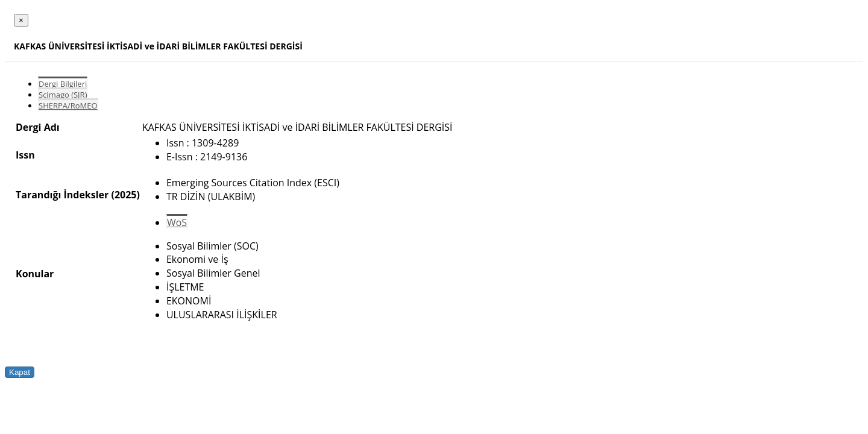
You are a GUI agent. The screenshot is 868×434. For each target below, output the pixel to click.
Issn (25, 155)
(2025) (125, 195)
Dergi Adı (38, 127)
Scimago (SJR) (63, 95)
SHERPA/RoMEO (68, 105)
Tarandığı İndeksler (62, 195)
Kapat (20, 372)
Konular (35, 274)
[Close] (21, 20)
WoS (177, 222)
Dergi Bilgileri (63, 84)
